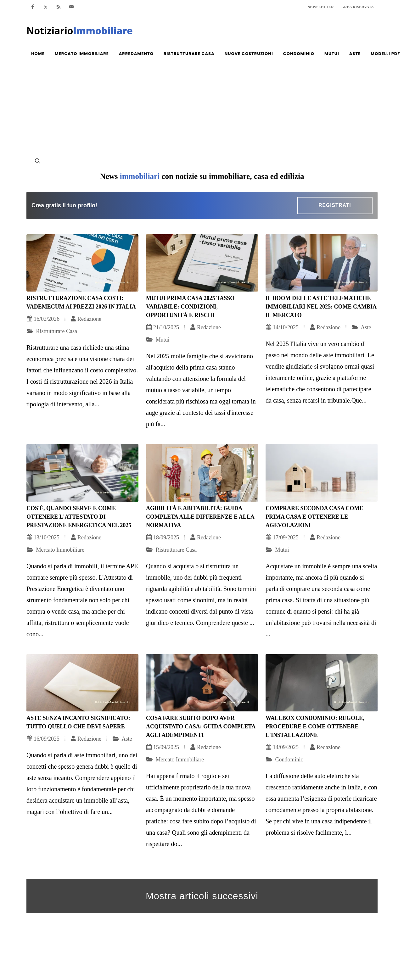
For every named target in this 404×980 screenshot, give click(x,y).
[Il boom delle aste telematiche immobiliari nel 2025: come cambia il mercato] (322, 263)
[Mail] (71, 7)
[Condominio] (299, 54)
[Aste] (355, 54)
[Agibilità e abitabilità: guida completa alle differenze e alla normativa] (202, 473)
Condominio (285, 760)
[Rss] (59, 7)
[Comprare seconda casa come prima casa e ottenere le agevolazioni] (322, 473)
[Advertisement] (202, 110)
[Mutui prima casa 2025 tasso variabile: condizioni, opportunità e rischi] (202, 263)
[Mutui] (332, 54)
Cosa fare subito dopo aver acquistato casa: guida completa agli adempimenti (201, 727)
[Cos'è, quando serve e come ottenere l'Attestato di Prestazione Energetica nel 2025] (82, 473)
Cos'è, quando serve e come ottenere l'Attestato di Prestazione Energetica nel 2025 (79, 517)
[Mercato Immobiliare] (82, 54)
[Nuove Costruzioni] (249, 54)
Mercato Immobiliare (55, 550)
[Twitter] (46, 7)
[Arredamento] (136, 54)
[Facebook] (33, 7)
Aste (361, 327)
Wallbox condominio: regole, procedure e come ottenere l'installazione (315, 727)
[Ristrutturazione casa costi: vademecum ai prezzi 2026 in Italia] (82, 263)
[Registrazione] (335, 206)
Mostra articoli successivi (202, 896)
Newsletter (321, 7)
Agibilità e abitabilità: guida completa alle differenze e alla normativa (200, 517)
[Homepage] (80, 33)
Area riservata (358, 7)
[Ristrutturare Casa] (189, 54)
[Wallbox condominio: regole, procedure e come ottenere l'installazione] (322, 683)
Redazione (86, 319)
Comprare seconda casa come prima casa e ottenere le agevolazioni (314, 517)
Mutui (158, 340)
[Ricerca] (37, 161)
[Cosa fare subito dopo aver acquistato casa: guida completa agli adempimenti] (202, 683)
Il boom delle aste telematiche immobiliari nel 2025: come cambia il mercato (321, 307)
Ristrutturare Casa (52, 331)
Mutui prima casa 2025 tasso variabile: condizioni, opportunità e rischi (190, 307)
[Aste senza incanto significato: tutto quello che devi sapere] (82, 683)
